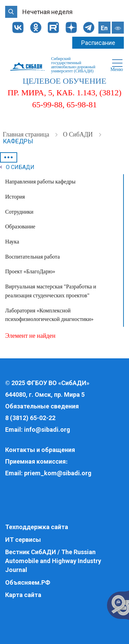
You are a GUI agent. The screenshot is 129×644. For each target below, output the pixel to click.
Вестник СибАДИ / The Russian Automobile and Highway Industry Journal (53, 561)
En (104, 28)
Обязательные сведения (42, 406)
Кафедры (18, 141)
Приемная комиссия (35, 461)
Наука (12, 242)
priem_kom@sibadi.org (58, 473)
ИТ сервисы (23, 540)
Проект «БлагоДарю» (30, 271)
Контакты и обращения (40, 450)
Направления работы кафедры (40, 182)
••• (9, 157)
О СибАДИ (79, 134)
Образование (20, 226)
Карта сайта (23, 595)
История (15, 197)
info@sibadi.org (47, 430)
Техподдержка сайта (37, 527)
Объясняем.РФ (28, 582)
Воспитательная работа (33, 257)
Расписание (98, 43)
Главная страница (27, 134)
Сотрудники (19, 212)
